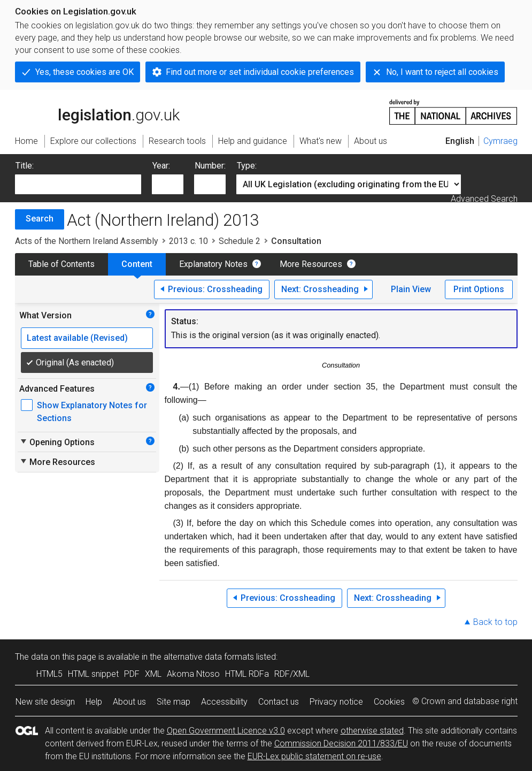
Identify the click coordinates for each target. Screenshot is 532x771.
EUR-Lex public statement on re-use (314, 756)
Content (137, 264)
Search (40, 219)
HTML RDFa (247, 674)
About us (129, 702)
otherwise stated (372, 731)
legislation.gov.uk (97, 111)
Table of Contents (61, 264)
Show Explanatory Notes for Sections (92, 412)
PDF (132, 674)
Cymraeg (500, 141)
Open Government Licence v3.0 (226, 731)
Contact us (279, 702)
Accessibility (224, 702)
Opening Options (57, 442)
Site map (174, 702)
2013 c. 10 (188, 241)
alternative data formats (209, 657)
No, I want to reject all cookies (442, 72)
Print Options (479, 289)
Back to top (495, 622)
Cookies (389, 702)
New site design (45, 702)
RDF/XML (292, 674)
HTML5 (49, 674)
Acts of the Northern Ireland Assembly (87, 241)
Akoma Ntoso (193, 674)
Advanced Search (484, 199)
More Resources (311, 264)
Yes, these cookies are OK (84, 72)
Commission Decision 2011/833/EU (341, 743)
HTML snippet (93, 674)
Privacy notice (336, 702)
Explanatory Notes (213, 264)
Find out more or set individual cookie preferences (260, 72)
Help (94, 702)
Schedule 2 (240, 241)
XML (153, 674)
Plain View (411, 289)
